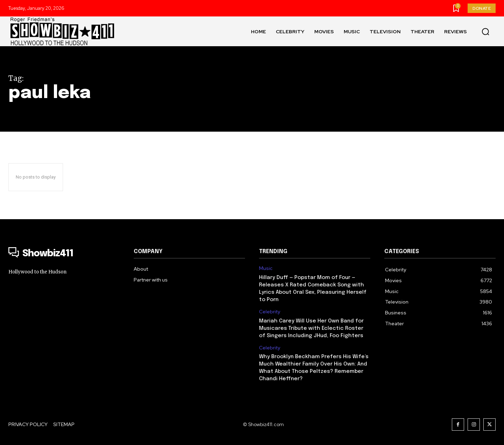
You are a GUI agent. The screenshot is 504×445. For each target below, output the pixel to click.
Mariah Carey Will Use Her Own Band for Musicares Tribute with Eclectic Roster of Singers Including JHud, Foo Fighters (311, 328)
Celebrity (269, 312)
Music (266, 268)
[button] (485, 32)
